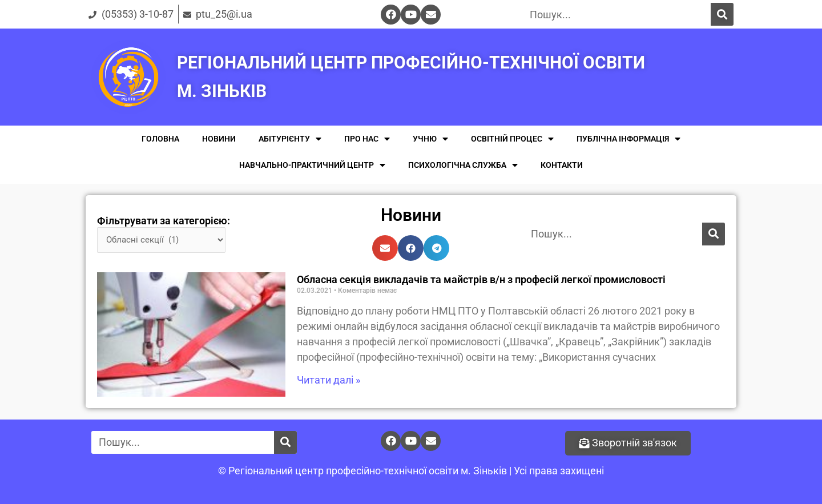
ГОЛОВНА (160, 139)
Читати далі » (329, 380)
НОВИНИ (219, 139)
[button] (628, 443)
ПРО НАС (367, 139)
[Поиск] (722, 14)
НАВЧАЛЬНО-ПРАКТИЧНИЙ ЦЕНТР (312, 165)
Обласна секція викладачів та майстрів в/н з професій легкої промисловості (481, 279)
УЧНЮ (430, 139)
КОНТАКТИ (562, 165)
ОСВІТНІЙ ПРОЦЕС (512, 139)
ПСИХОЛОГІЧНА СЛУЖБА (463, 165)
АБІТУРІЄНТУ (290, 139)
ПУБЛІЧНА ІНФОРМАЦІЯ (628, 139)
